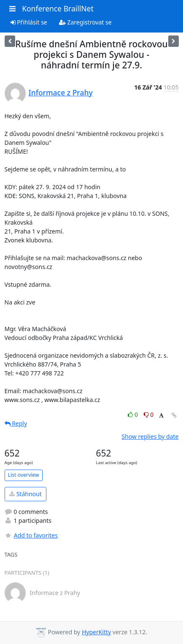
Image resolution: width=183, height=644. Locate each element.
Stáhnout (26, 494)
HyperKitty (96, 632)
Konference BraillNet (58, 8)
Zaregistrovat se (85, 22)
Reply (16, 423)
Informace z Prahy (61, 92)
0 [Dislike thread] (149, 414)
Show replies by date (150, 436)
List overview (24, 475)
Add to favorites (31, 535)
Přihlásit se (29, 22)
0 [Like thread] (133, 414)
